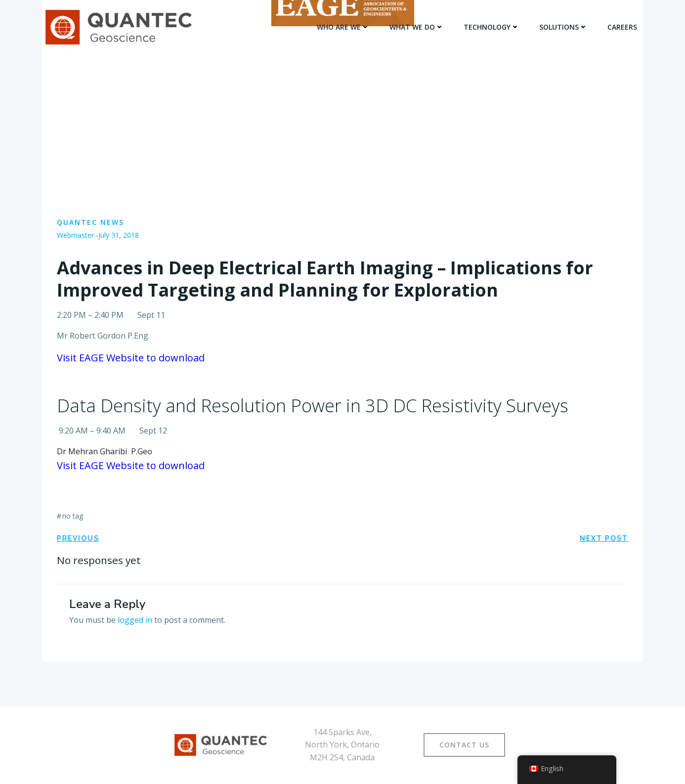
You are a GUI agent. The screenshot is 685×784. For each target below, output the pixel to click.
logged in (135, 620)
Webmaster (75, 235)
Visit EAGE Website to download (131, 358)
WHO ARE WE (343, 27)
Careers (622, 27)
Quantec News (90, 222)
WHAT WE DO (417, 27)
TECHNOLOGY (492, 27)
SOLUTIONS (563, 27)
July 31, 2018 (119, 235)
